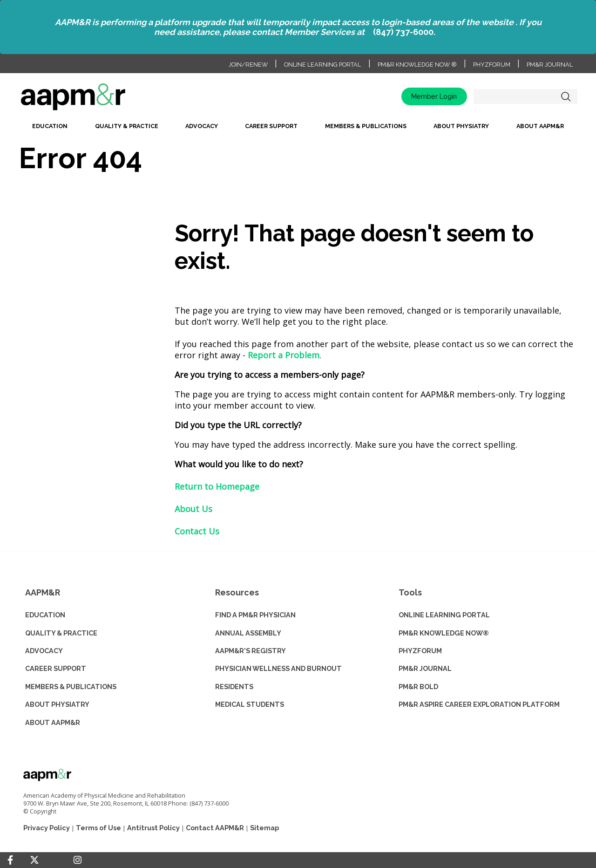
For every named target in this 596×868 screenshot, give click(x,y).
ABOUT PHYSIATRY (57, 704)
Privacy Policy (47, 828)
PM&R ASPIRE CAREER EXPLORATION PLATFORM (479, 704)
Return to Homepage (217, 486)
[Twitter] (34, 860)
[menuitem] (50, 129)
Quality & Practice (127, 126)
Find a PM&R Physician (255, 615)
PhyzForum (492, 65)
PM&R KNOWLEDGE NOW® (444, 633)
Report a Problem (284, 355)
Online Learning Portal (322, 65)
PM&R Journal (550, 65)
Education (50, 126)
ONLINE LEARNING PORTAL (444, 615)
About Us (193, 509)
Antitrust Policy (153, 828)
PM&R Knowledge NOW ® (417, 65)
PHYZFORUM (420, 651)
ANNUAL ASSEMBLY (248, 633)
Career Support (271, 126)
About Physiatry (461, 126)
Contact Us (197, 531)
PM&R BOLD (418, 687)
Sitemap (264, 828)
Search (566, 96)
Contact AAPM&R (215, 828)
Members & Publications (366, 126)
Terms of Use (98, 828)
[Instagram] (78, 860)
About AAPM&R (540, 126)
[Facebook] (10, 860)
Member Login (434, 96)
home (102, 100)
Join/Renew (248, 65)
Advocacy (202, 126)
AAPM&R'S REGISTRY (251, 651)
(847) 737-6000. (404, 32)
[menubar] (298, 129)
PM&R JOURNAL (425, 668)
